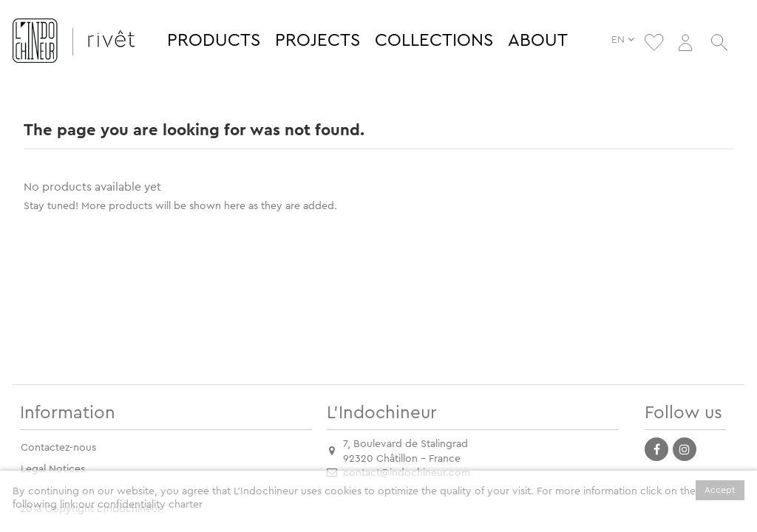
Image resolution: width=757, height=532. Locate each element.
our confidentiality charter (140, 505)
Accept (720, 490)
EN (626, 40)
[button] (214, 41)
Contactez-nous (58, 448)
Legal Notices (53, 469)
